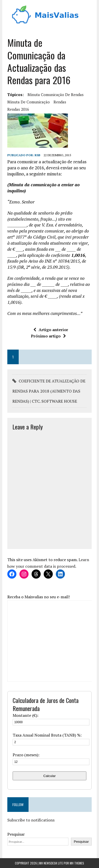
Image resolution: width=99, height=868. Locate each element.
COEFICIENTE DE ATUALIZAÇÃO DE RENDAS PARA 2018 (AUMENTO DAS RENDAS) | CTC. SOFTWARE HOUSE (49, 391)
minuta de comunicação (29, 102)
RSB (38, 155)
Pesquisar (16, 834)
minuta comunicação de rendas (56, 95)
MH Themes (77, 863)
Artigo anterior (51, 330)
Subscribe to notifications (31, 820)
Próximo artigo (48, 336)
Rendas (60, 102)
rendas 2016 (18, 109)
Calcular (50, 776)
